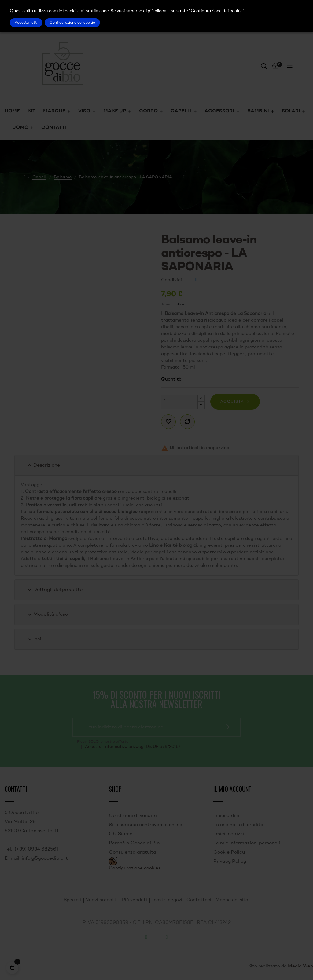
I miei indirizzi (229, 834)
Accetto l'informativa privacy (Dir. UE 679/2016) (133, 747)
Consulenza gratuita (133, 852)
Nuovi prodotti (101, 900)
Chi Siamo (121, 834)
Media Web (300, 966)
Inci (34, 639)
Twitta (196, 280)
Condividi (189, 280)
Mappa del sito (232, 900)
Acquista (232, 402)
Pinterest (204, 280)
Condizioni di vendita (133, 816)
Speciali (72, 900)
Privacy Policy (230, 862)
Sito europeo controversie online (145, 825)
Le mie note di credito (238, 825)
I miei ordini (226, 816)
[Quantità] (179, 402)
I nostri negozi (167, 900)
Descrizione (43, 465)
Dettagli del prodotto (54, 590)
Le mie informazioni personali (247, 843)
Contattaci (199, 900)
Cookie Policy (229, 852)
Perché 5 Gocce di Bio (134, 843)
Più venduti (134, 900)
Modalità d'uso (47, 614)
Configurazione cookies (135, 868)
